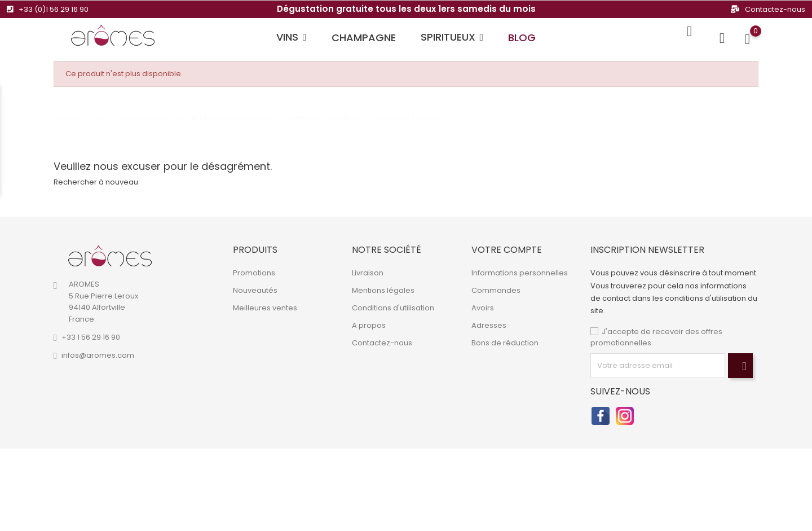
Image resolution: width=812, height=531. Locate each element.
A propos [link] (369, 325)
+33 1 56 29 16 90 (91, 337)
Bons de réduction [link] (505, 343)
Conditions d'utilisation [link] (393, 308)
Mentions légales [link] (383, 290)
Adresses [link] (489, 325)
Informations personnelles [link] (520, 273)
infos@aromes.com (98, 355)
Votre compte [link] (507, 250)
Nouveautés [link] (255, 290)
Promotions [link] (254, 273)
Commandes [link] (496, 290)
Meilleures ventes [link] (265, 308)
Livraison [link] (368, 273)
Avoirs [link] (483, 308)
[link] (110, 256)
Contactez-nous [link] (382, 343)
